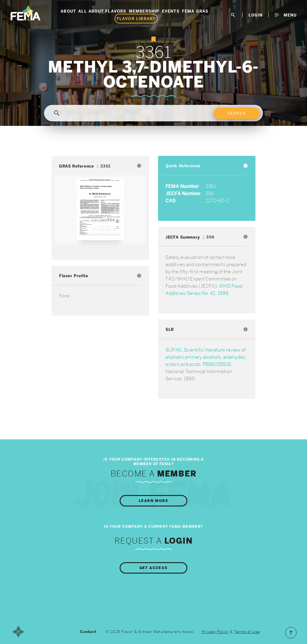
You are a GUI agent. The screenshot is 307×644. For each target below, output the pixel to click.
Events (171, 11)
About (68, 11)
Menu (286, 15)
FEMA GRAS (195, 11)
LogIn (256, 15)
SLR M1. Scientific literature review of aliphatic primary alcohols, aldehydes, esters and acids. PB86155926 (206, 357)
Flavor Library (136, 19)
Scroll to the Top (291, 633)
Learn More (153, 501)
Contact (88, 632)
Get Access (154, 568)
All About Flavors (102, 11)
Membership (144, 11)
